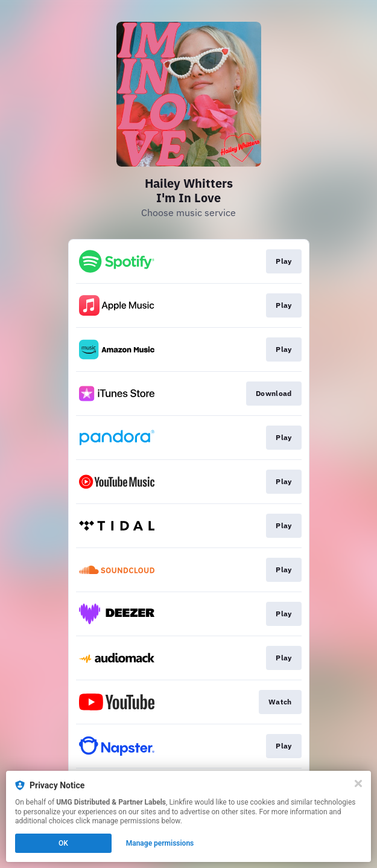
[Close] (358, 783)
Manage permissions (160, 843)
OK (63, 843)
